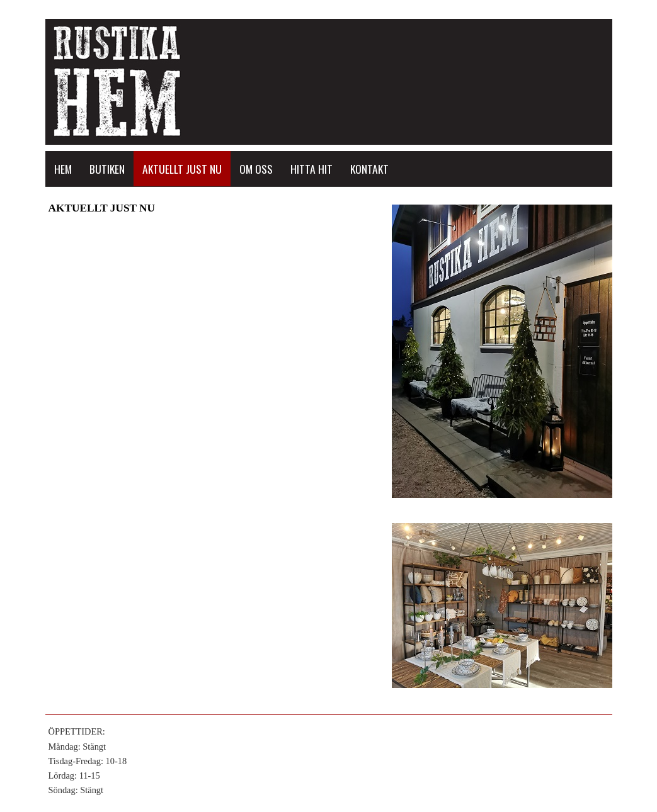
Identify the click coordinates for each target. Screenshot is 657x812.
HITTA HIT (311, 169)
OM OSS (256, 169)
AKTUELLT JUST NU (182, 169)
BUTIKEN (107, 169)
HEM (63, 169)
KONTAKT (369, 169)
